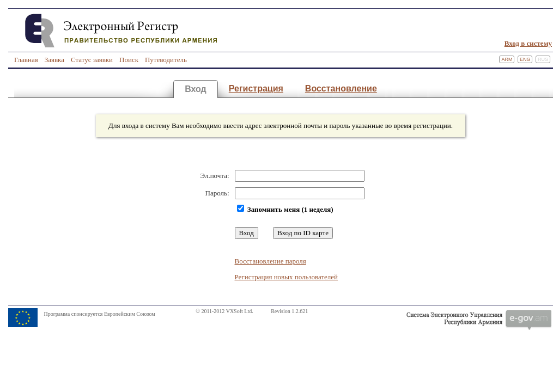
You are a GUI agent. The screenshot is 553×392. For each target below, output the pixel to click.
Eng (525, 59)
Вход (196, 89)
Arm (507, 59)
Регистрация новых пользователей (287, 277)
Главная (26, 60)
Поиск (129, 60)
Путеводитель (166, 60)
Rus (543, 59)
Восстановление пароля (271, 261)
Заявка (54, 60)
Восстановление (341, 88)
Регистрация (256, 88)
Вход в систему (528, 43)
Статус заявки (92, 60)
